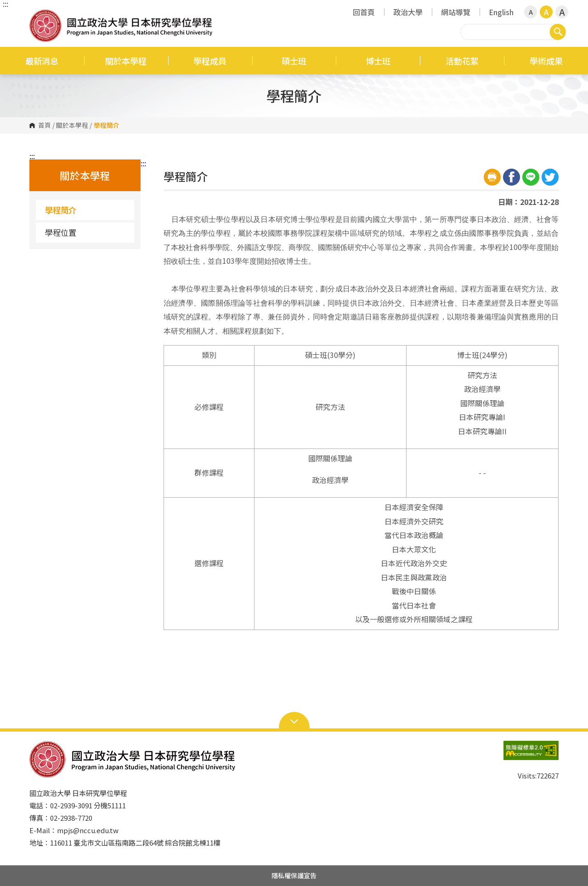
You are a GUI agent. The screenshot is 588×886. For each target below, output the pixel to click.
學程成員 (210, 61)
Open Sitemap (294, 721)
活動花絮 (462, 61)
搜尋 (558, 32)
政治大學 (408, 12)
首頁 (45, 125)
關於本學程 (126, 61)
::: (6, 4)
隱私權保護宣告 (294, 875)
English (501, 12)
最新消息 (42, 61)
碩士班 (294, 61)
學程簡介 (61, 210)
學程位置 (61, 232)
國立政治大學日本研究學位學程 (39, 16)
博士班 (378, 61)
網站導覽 (456, 12)
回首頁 (364, 12)
